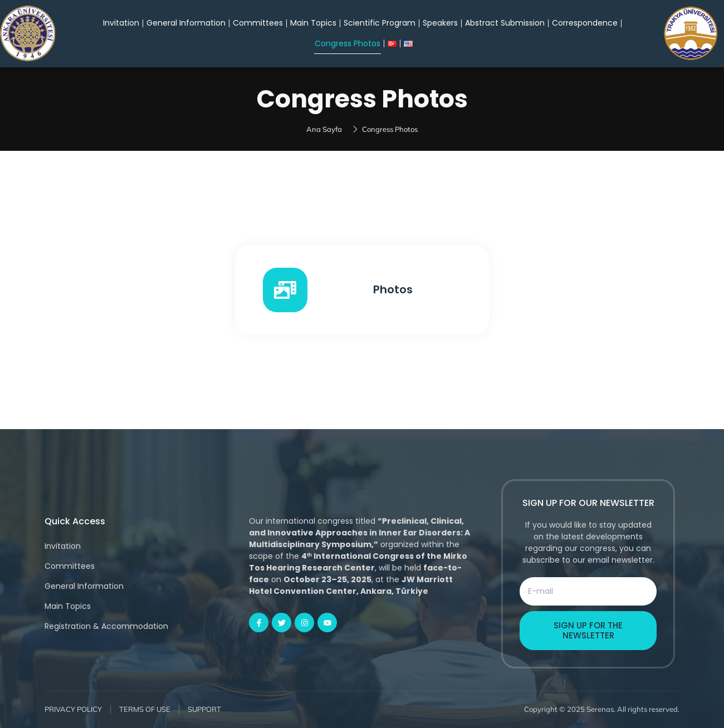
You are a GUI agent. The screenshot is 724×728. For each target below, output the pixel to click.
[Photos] (285, 290)
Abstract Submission (505, 23)
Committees (258, 23)
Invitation (121, 23)
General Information (186, 23)
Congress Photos (348, 43)
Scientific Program (380, 23)
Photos (393, 289)
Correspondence (585, 23)
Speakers (440, 23)
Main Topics (313, 23)
